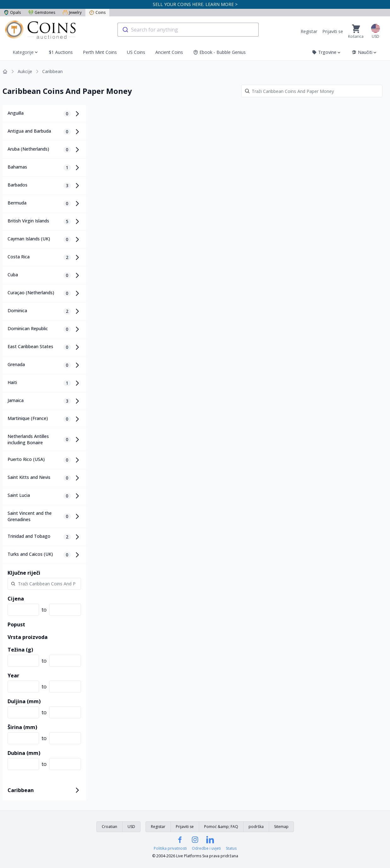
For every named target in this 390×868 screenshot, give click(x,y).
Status (231, 848)
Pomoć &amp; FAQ (221, 827)
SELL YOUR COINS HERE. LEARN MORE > (195, 4)
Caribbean (52, 71)
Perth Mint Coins (100, 52)
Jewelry (72, 12)
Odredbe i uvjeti (206, 848)
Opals (12, 12)
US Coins (136, 52)
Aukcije (25, 71)
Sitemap (281, 827)
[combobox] (188, 30)
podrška (256, 827)
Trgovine (327, 52)
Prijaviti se (333, 31)
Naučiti (364, 52)
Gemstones (42, 12)
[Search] (312, 91)
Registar (309, 31)
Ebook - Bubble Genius (219, 52)
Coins (97, 12)
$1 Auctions (61, 52)
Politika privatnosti (170, 848)
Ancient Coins (169, 52)
